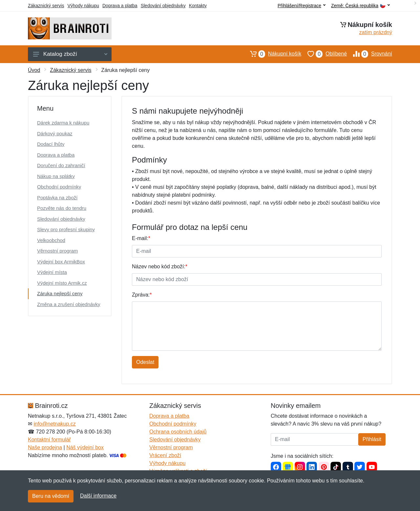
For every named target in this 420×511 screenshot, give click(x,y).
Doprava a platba (120, 6)
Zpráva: (142, 295)
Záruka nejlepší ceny (60, 293)
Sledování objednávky (163, 6)
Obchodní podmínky (59, 187)
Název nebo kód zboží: (160, 267)
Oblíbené (324, 54)
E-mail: (141, 238)
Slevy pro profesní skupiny (66, 229)
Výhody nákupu (83, 6)
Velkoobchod (51, 240)
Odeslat (145, 362)
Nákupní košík (273, 54)
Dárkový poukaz (55, 133)
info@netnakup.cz (54, 424)
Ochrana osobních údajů (178, 432)
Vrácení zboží (165, 455)
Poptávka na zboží (57, 198)
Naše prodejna (45, 447)
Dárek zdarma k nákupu (63, 123)
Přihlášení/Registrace (302, 6)
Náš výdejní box (85, 447)
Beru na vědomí (51, 496)
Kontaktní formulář (49, 440)
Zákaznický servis (46, 6)
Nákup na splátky (56, 176)
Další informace (98, 496)
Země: (360, 6)
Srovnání (369, 54)
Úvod (34, 70)
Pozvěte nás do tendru (62, 208)
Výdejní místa (52, 272)
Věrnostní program (57, 251)
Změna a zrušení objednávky (69, 304)
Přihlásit (372, 439)
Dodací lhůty (51, 144)
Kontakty (198, 6)
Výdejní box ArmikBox (61, 262)
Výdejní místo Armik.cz (62, 283)
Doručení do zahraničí (61, 165)
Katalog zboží (70, 54)
